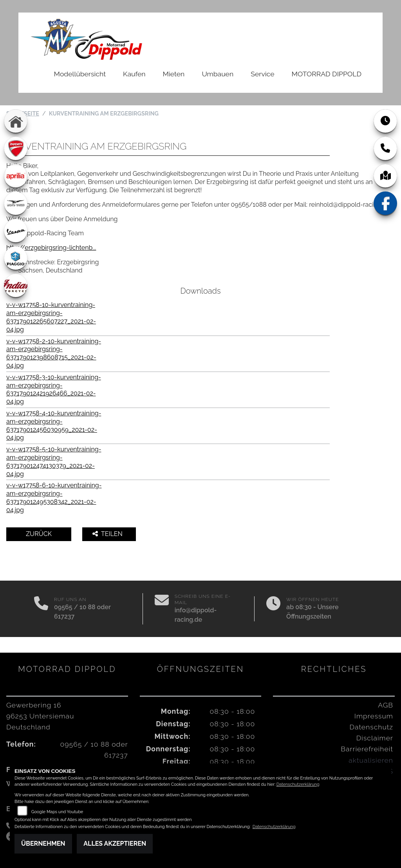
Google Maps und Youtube (57, 812)
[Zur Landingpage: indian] (16, 285)
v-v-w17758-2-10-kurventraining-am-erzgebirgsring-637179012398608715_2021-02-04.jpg (54, 353)
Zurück (39, 534)
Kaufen (134, 74)
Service (262, 74)
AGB (386, 705)
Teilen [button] (108, 534)
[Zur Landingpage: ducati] (16, 148)
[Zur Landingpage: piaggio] (16, 258)
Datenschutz (371, 727)
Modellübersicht (80, 74)
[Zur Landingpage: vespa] (16, 231)
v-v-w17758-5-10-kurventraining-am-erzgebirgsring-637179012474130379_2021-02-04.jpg (54, 461)
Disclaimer (375, 738)
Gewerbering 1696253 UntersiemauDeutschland (40, 716)
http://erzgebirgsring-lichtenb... (51, 248)
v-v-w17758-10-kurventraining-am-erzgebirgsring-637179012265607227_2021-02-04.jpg (51, 317)
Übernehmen (43, 844)
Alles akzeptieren (115, 844)
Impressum (374, 716)
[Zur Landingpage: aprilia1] (16, 176)
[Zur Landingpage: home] (16, 121)
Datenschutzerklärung (298, 784)
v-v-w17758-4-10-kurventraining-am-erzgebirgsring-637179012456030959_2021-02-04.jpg (54, 425)
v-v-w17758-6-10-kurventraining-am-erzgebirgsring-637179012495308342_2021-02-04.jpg (54, 497)
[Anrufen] (41, 609)
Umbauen (218, 74)
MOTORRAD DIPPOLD (327, 74)
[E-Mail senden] (162, 609)
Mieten (174, 74)
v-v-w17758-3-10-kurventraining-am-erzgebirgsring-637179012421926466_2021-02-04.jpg (54, 389)
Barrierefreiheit (367, 749)
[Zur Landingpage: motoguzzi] (16, 203)
